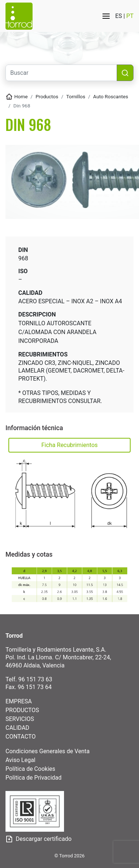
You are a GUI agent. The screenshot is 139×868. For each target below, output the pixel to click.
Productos (47, 96)
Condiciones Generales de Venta (48, 751)
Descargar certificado (39, 839)
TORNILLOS (76, 96)
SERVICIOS (20, 719)
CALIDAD (17, 728)
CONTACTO (20, 737)
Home (21, 96)
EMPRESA (19, 701)
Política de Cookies (30, 769)
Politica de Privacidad (33, 778)
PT (130, 16)
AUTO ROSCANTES (111, 96)
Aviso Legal (20, 760)
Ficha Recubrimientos (69, 445)
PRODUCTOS (22, 710)
